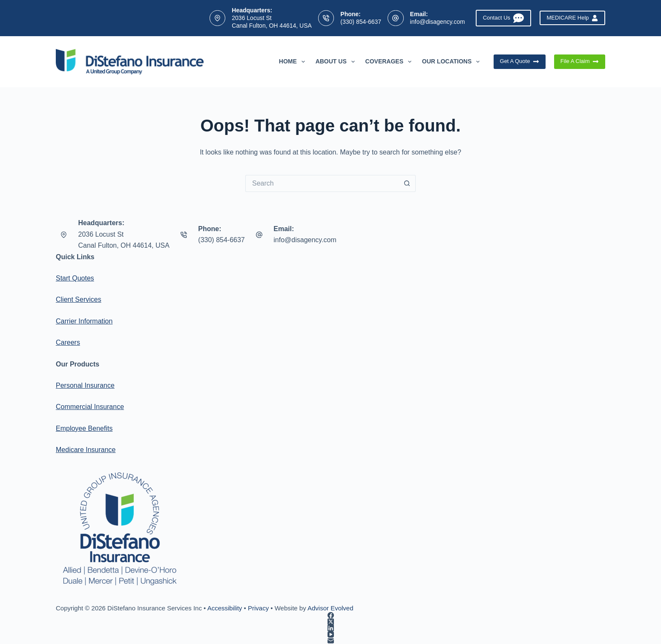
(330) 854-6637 (361, 22)
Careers (68, 342)
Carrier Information (84, 321)
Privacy (258, 608)
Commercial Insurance (90, 407)
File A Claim (580, 61)
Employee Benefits (84, 428)
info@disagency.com (438, 22)
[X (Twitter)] (330, 622)
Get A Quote (520, 61)
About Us (337, 62)
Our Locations (453, 62)
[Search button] (407, 183)
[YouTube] (330, 634)
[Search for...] (322, 183)
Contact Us (503, 18)
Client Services (79, 299)
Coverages (390, 62)
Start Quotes (75, 278)
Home (294, 62)
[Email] (330, 641)
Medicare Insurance (86, 450)
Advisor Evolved (330, 608)
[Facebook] (330, 615)
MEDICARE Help (572, 18)
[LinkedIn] (330, 628)
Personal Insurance (85, 385)
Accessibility (225, 608)
